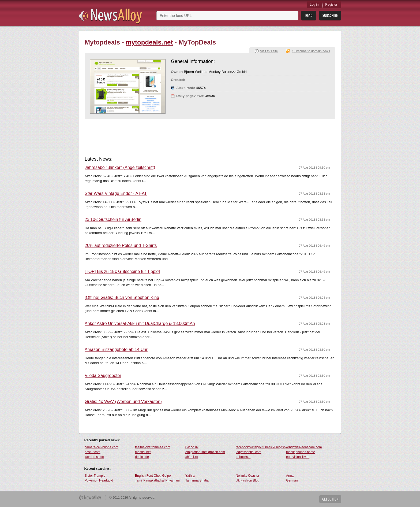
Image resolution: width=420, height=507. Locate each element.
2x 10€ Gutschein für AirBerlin (113, 220)
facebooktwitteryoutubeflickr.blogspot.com (261, 447)
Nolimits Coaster (247, 476)
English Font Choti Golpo (153, 476)
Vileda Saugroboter (103, 376)
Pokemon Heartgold (99, 480)
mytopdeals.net (149, 42)
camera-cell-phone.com (101, 447)
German (292, 480)
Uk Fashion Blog (247, 480)
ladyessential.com (248, 452)
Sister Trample (95, 476)
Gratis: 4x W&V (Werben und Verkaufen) (123, 402)
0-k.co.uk (192, 447)
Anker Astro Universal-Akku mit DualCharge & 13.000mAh (140, 324)
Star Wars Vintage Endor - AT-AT (116, 194)
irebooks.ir (243, 457)
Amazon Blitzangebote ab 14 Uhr (116, 350)
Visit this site (269, 51)
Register (331, 5)
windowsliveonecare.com (304, 447)
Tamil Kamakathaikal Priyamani (157, 480)
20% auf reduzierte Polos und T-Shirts (121, 246)
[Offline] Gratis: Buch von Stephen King (122, 298)
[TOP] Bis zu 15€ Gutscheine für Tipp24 (122, 272)
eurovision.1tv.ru (298, 457)
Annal (290, 476)
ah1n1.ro (192, 457)
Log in (314, 5)
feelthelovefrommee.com (153, 447)
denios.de (142, 457)
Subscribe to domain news (311, 51)
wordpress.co (94, 457)
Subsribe (330, 16)
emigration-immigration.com (205, 452)
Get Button (330, 499)
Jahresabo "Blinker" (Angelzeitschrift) (120, 168)
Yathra (190, 476)
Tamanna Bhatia (197, 480)
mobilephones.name (301, 452)
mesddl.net (143, 452)
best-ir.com (93, 452)
